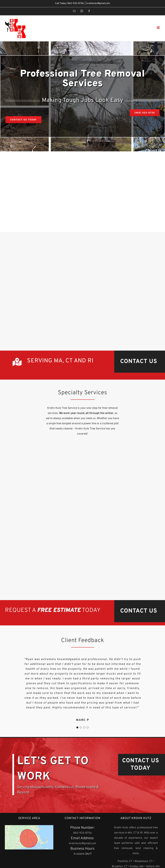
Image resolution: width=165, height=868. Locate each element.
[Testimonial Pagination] (77, 727)
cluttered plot (110, 424)
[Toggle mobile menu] (158, 28)
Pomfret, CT (125, 861)
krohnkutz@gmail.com (98, 3)
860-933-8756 (76, 3)
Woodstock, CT (143, 861)
